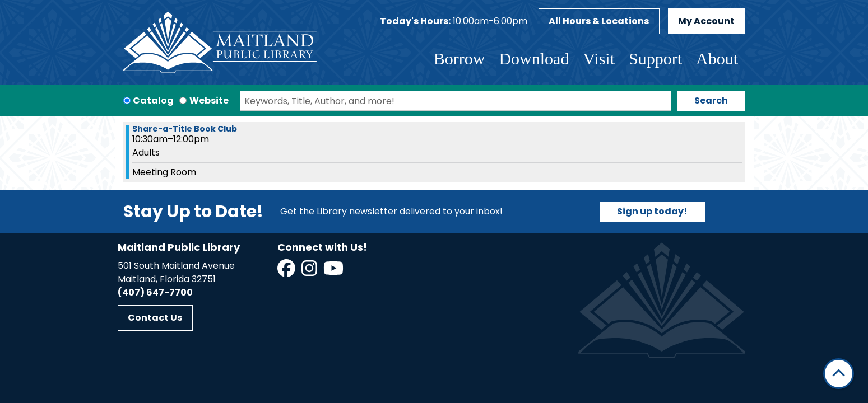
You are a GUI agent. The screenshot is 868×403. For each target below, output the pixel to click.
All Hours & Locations (599, 21)
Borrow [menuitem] (459, 58)
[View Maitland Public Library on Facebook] (287, 272)
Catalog (153, 100)
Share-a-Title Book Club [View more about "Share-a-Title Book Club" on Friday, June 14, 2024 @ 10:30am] (185, 129)
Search (711, 100)
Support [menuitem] (655, 58)
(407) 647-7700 (155, 292)
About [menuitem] (717, 58)
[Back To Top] (839, 374)
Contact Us (155, 318)
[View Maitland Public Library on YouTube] (334, 272)
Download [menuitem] (534, 58)
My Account (706, 21)
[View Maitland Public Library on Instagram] (310, 272)
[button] (454, 21)
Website (209, 100)
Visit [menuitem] (599, 58)
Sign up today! (652, 211)
